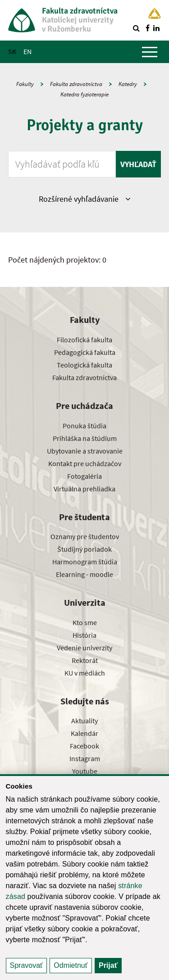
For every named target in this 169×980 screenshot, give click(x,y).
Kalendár (84, 733)
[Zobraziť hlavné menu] (150, 52)
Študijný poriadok (84, 549)
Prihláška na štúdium (85, 438)
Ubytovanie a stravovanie (85, 451)
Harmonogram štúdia (85, 562)
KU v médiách (85, 673)
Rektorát (85, 660)
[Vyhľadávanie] (136, 28)
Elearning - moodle (84, 574)
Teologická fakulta (84, 365)
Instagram (85, 758)
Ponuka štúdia (84, 426)
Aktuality (84, 721)
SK (12, 51)
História (84, 635)
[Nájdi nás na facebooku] (147, 28)
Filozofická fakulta (84, 340)
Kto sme (85, 622)
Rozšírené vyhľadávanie (84, 199)
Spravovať (27, 965)
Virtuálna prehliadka (84, 489)
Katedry (128, 84)
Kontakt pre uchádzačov (85, 463)
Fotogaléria (84, 476)
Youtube (85, 771)
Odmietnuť (71, 965)
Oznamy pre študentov (85, 536)
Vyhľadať (138, 164)
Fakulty (25, 84)
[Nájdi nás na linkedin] (156, 28)
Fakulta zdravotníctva (76, 84)
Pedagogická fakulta (85, 352)
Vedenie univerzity (84, 648)
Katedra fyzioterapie (84, 94)
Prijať (108, 965)
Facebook (84, 746)
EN (27, 51)
